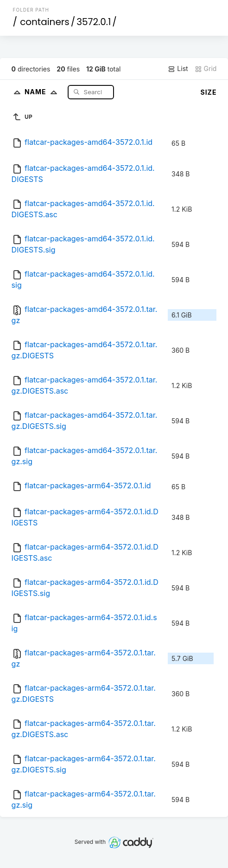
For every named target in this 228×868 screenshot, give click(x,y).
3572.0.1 (94, 22)
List (178, 69)
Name (43, 92)
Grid (206, 69)
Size (209, 92)
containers (45, 22)
